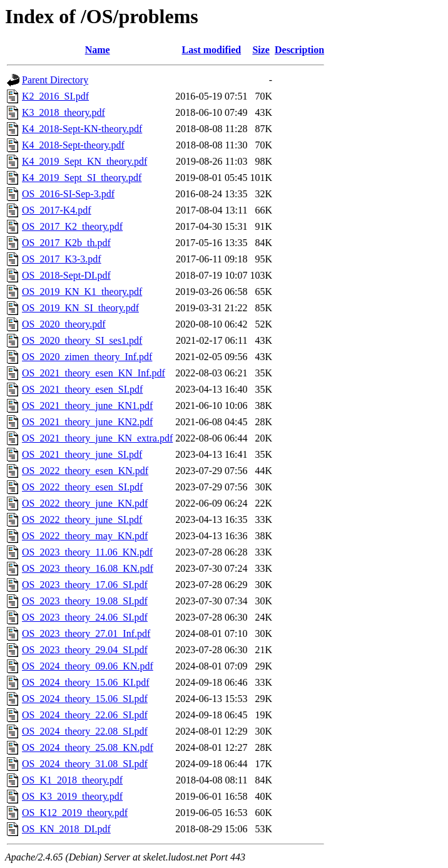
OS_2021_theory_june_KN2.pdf (87, 422)
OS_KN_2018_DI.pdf (66, 829)
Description (299, 50)
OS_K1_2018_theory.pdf (72, 780)
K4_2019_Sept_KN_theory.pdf (84, 161)
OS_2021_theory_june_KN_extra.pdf (97, 438)
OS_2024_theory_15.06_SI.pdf (85, 699)
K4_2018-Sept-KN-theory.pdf (82, 129)
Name (98, 50)
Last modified (212, 50)
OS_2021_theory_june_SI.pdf (82, 454)
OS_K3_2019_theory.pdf (72, 796)
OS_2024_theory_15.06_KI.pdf (86, 682)
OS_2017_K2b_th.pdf (66, 243)
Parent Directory (55, 80)
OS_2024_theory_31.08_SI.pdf (85, 764)
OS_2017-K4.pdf (57, 210)
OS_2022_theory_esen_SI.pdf (82, 487)
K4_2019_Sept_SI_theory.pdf (82, 178)
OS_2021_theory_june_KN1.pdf (87, 406)
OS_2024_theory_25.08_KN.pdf (88, 747)
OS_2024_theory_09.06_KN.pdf (88, 666)
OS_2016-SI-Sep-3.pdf (68, 194)
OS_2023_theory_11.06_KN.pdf (87, 552)
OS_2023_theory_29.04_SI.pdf (85, 650)
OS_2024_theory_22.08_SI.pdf (85, 731)
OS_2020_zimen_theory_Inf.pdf (87, 357)
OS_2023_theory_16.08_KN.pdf (88, 568)
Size (261, 50)
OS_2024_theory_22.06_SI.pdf (85, 715)
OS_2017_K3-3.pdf (62, 259)
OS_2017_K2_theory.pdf (72, 226)
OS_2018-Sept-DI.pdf (66, 275)
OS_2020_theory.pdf (64, 324)
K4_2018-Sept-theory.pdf (73, 145)
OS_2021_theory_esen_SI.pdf (82, 389)
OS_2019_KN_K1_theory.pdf (82, 292)
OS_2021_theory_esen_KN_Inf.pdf (94, 373)
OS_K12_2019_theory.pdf (75, 813)
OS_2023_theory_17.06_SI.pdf (85, 585)
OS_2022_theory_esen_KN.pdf (85, 471)
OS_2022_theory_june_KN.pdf (85, 503)
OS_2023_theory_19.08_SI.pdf (85, 601)
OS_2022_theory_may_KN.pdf (85, 536)
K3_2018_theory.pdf (64, 112)
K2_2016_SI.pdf (55, 96)
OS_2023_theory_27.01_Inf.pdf (86, 633)
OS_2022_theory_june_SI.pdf (82, 519)
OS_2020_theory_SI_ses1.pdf (82, 340)
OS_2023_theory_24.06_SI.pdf (85, 617)
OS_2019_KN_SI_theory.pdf (80, 308)
